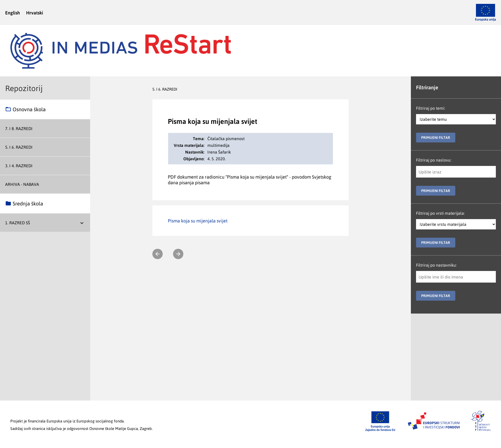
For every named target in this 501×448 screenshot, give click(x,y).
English (13, 13)
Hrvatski (35, 13)
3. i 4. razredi (19, 166)
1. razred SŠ (18, 223)
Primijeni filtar (436, 137)
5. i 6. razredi (19, 147)
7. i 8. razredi (19, 129)
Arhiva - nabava (22, 184)
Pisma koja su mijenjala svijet (198, 221)
